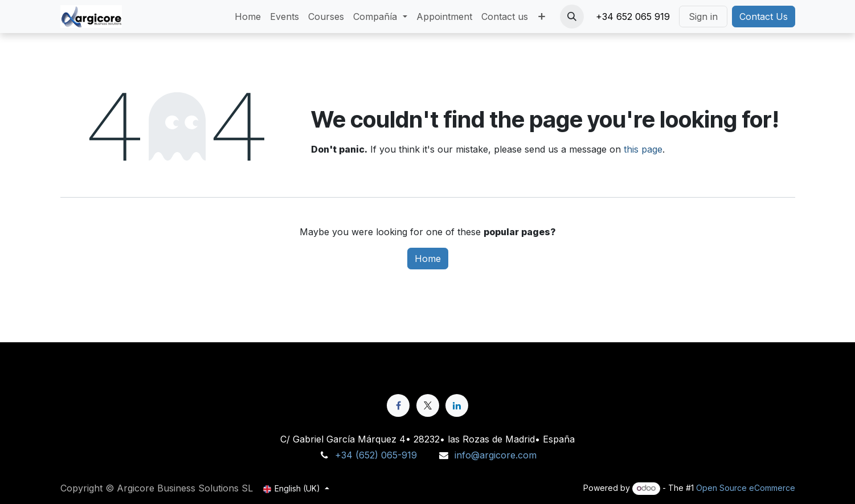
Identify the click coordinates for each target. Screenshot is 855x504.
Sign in (703, 17)
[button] (572, 17)
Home (428, 259)
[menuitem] (248, 17)
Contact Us (764, 17)
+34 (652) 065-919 (376, 455)
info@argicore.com (496, 455)
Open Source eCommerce (746, 488)
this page (643, 149)
